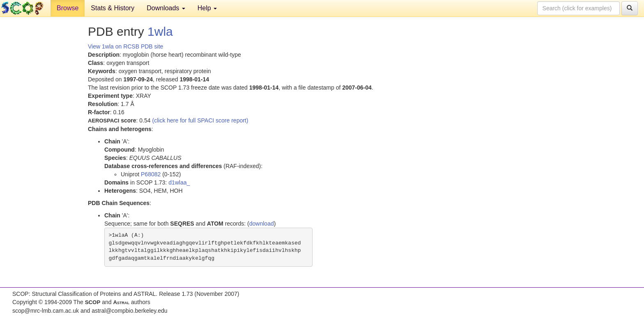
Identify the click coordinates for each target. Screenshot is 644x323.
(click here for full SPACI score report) (200, 120)
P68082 (151, 174)
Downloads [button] (166, 8)
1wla (160, 31)
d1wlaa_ (179, 182)
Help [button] (207, 8)
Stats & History (113, 8)
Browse (68, 8)
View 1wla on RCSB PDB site (125, 46)
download (262, 224)
